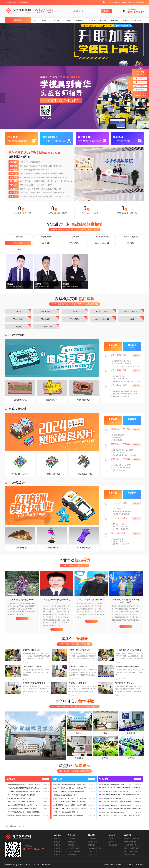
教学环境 (57, 855)
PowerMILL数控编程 (131, 237)
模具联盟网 (117, 2)
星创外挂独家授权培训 (132, 848)
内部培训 (111, 839)
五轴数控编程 (18, 243)
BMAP (121, 865)
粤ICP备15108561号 (111, 865)
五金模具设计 (46, 243)
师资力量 (80, 21)
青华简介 (45, 21)
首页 (35, 21)
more (45, 779)
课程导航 (18, 20)
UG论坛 (124, 2)
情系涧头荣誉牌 (130, 855)
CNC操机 (18, 249)
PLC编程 (131, 243)
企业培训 (91, 21)
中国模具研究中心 (130, 845)
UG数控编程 (18, 237)
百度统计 (139, 865)
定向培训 (111, 842)
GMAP (130, 865)
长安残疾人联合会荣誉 (132, 839)
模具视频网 (140, 2)
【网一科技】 (37, 865)
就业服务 (138, 21)
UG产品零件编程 (103, 237)
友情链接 (22, 826)
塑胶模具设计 (46, 237)
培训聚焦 (126, 21)
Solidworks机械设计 (103, 243)
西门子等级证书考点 (131, 851)
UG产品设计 (74, 237)
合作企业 (57, 848)
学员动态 (103, 21)
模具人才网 (131, 2)
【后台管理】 (46, 865)
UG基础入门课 (46, 327)
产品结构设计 (74, 243)
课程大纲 (57, 21)
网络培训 (68, 21)
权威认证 (115, 21)
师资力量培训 (113, 845)
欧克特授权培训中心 (131, 842)
